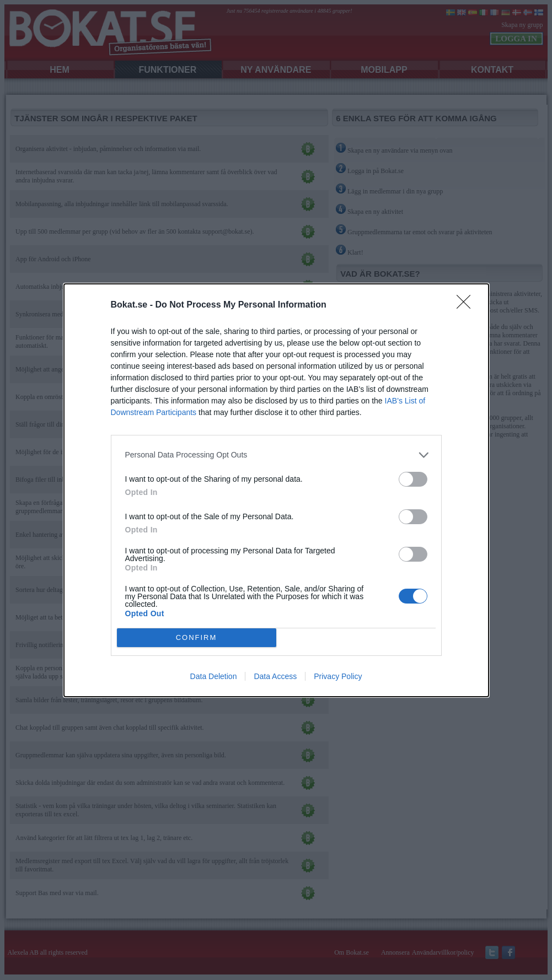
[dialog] (276, 490)
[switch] (413, 479)
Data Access (275, 676)
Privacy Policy (338, 676)
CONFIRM (197, 637)
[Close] (467, 305)
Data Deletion (214, 676)
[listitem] (276, 455)
